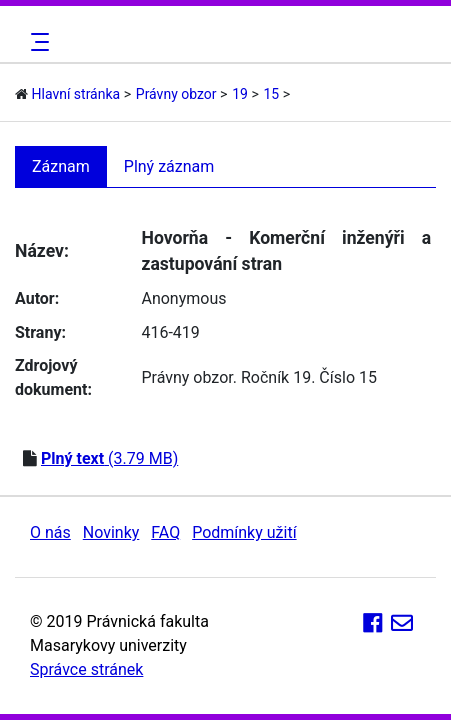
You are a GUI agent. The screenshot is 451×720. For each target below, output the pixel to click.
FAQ (165, 532)
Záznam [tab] (61, 166)
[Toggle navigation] (37, 42)
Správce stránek (86, 669)
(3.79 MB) (109, 458)
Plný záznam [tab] (169, 166)
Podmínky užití (244, 532)
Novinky (111, 532)
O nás (50, 532)
